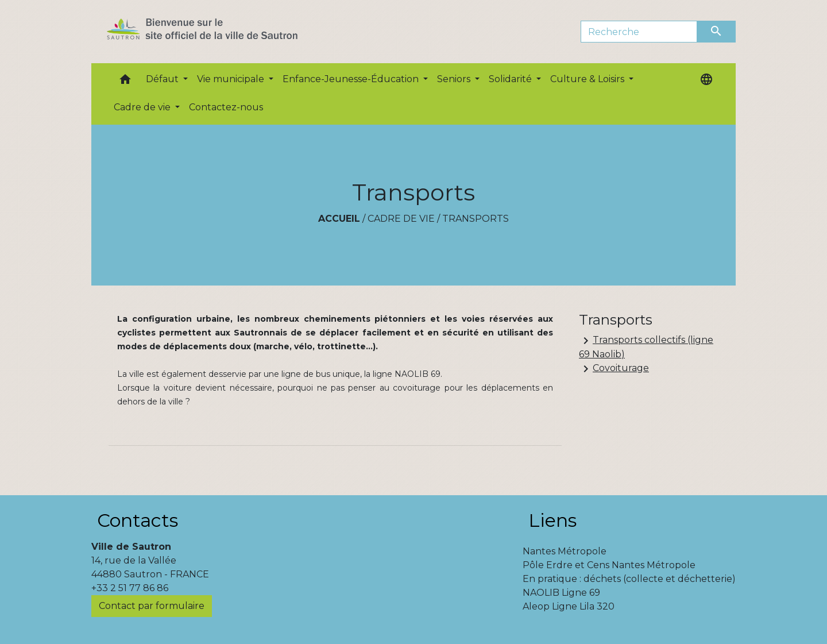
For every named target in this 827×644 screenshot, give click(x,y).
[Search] (639, 32)
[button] (125, 82)
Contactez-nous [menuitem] (226, 107)
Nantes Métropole (565, 551)
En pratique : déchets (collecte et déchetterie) (629, 579)
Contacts (138, 520)
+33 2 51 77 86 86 (130, 588)
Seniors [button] (455, 79)
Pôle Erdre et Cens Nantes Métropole (609, 565)
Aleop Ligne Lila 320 (569, 606)
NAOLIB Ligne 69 (561, 593)
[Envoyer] (717, 32)
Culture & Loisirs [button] (588, 79)
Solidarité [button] (511, 79)
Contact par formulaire (152, 606)
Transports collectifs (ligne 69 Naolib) (646, 347)
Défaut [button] (163, 79)
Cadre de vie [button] (143, 107)
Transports (476, 219)
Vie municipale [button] (232, 79)
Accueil (339, 219)
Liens (552, 520)
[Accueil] (223, 32)
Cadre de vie (401, 219)
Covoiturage (614, 369)
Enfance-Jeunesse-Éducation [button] (352, 79)
